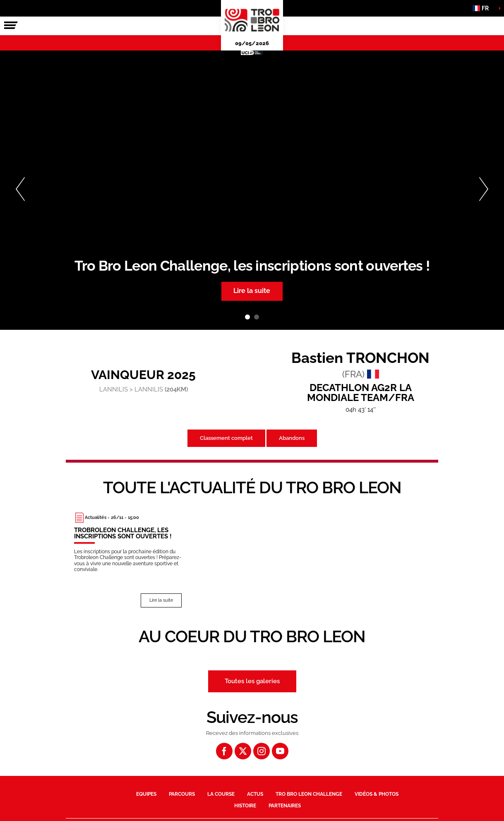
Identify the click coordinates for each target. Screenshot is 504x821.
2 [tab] (257, 317)
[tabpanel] (252, 190)
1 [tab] (247, 317)
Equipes (146, 794)
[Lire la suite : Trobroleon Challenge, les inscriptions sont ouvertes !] (128, 559)
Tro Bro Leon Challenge (309, 794)
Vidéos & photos (377, 794)
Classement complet (226, 438)
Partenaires (285, 806)
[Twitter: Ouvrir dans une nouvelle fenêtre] (243, 751)
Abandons (292, 438)
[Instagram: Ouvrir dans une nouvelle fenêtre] (262, 751)
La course (221, 794)
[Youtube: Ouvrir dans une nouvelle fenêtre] (280, 751)
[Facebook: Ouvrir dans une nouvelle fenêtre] (224, 751)
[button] (483, 8)
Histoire (245, 806)
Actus (255, 794)
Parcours (182, 794)
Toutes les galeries (252, 681)
